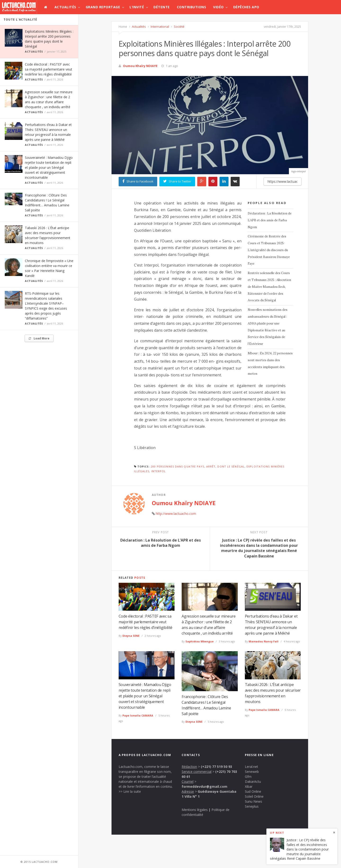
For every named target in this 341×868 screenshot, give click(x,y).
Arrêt (211, 466)
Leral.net (251, 767)
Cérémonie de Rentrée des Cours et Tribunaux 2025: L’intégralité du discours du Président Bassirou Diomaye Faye (269, 250)
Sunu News (254, 801)
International (159, 27)
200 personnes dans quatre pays (178, 466)
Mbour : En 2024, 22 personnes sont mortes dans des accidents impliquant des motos (270, 363)
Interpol (159, 471)
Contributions (192, 7)
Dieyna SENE (131, 636)
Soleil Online (254, 796)
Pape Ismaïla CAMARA (138, 715)
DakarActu (253, 781)
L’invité (137, 7)
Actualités (65, 7)
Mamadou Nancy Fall (264, 641)
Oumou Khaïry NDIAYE (140, 66)
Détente (162, 7)
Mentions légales (195, 810)
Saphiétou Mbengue (200, 641)
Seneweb (252, 772)
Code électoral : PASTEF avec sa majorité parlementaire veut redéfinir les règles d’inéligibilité (49, 69)
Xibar (249, 786)
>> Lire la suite (130, 791)
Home (123, 27)
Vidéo (218, 7)
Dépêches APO (246, 7)
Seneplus (252, 806)
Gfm (248, 777)
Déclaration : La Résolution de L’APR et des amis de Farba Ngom (270, 220)
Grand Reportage (103, 7)
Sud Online (253, 791)
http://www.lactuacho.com (176, 514)
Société (179, 27)
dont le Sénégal (231, 466)
